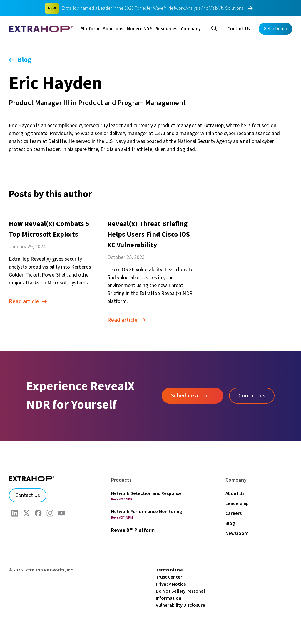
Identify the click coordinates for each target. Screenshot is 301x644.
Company (191, 29)
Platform (90, 29)
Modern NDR (139, 29)
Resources (166, 29)
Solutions (113, 29)
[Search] (214, 28)
